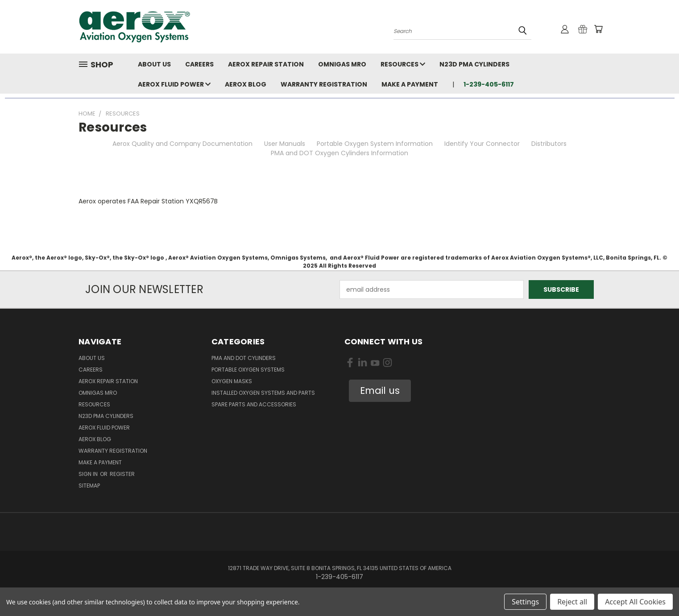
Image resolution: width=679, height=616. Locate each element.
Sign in (89, 474)
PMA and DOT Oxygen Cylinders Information (339, 153)
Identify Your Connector (482, 144)
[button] (380, 391)
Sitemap (89, 486)
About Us (154, 64)
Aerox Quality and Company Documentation (182, 144)
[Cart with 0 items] (598, 29)
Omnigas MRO (342, 64)
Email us (380, 391)
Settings (525, 602)
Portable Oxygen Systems (248, 370)
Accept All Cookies (635, 602)
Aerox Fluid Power (174, 84)
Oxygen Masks (232, 381)
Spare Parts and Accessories (254, 404)
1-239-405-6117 (489, 84)
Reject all (572, 602)
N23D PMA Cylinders (474, 64)
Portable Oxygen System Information (375, 144)
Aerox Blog (246, 84)
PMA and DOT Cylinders (244, 358)
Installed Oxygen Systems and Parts (263, 393)
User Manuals (285, 144)
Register (122, 474)
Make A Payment (410, 84)
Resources (403, 64)
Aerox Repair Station (266, 64)
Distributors (549, 144)
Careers (199, 64)
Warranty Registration (324, 84)
